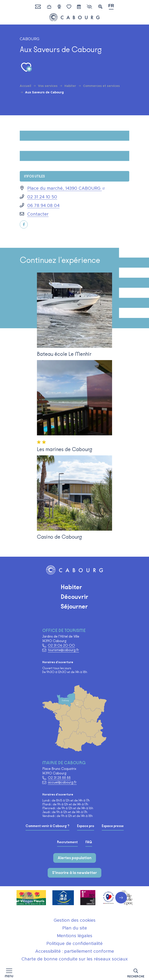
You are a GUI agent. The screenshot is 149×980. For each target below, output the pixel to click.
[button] (136, 972)
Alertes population (75, 858)
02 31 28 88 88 (59, 778)
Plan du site (75, 928)
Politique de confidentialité (74, 944)
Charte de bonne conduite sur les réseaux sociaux (75, 959)
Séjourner (74, 606)
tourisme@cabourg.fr (63, 650)
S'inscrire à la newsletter (74, 873)
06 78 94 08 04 (43, 206)
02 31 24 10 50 (42, 197)
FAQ (89, 842)
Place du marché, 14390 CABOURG (66, 188)
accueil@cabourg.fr (62, 782)
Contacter (38, 214)
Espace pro (86, 826)
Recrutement (67, 842)
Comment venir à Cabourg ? (47, 826)
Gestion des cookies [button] (75, 920)
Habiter (71, 587)
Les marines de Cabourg (65, 449)
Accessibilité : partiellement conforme (75, 951)
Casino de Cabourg (59, 537)
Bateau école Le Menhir (64, 354)
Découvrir (74, 597)
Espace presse (113, 826)
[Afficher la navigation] (9, 973)
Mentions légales (75, 936)
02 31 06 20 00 (61, 645)
